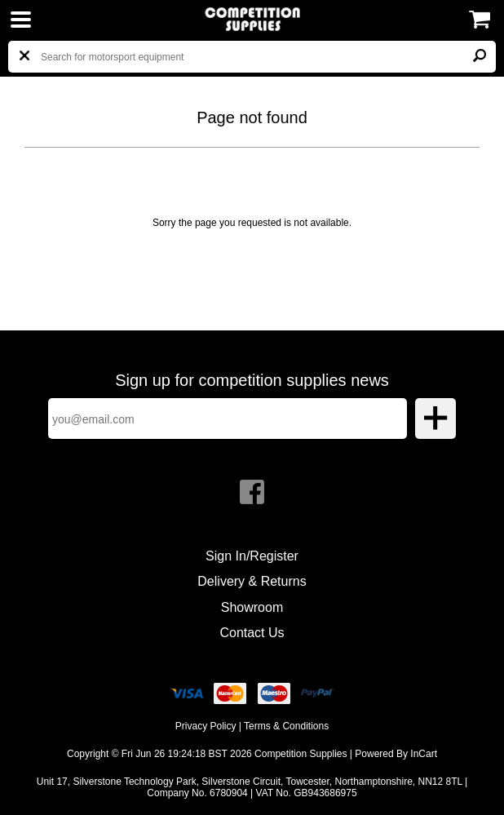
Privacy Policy (206, 726)
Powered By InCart (396, 754)
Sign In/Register (252, 556)
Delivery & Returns (252, 581)
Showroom (252, 607)
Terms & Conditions (286, 726)
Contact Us (252, 633)
